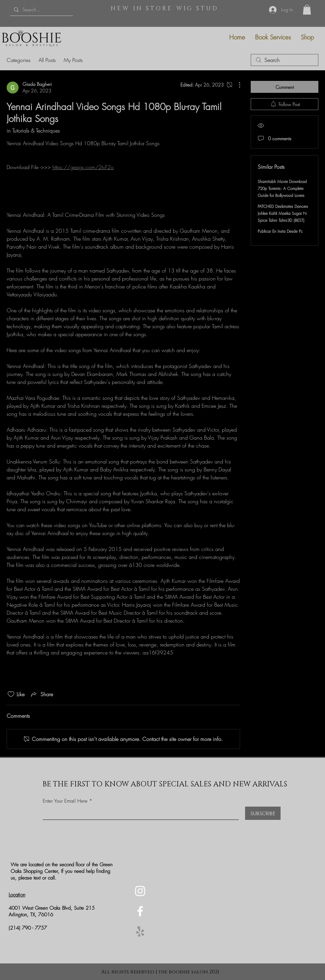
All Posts (47, 60)
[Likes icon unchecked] (11, 694)
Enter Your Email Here (65, 801)
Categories (19, 60)
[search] (285, 60)
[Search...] (41, 9)
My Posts (73, 60)
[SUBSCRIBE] (263, 813)
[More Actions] (236, 85)
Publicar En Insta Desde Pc (280, 231)
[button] (307, 10)
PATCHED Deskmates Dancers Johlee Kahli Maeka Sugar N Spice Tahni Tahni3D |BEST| (283, 213)
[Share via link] (41, 694)
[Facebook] (140, 911)
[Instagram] (140, 891)
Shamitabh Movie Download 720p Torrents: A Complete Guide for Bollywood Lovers (282, 188)
